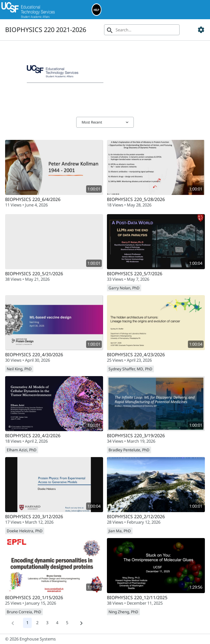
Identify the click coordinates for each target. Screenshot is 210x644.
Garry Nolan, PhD (124, 288)
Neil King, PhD (19, 369)
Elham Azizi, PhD (22, 450)
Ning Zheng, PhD (123, 612)
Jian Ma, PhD (120, 531)
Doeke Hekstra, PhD (25, 531)
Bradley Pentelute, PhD (129, 450)
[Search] (142, 30)
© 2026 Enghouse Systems (30, 639)
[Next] (81, 623)
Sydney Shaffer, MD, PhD (130, 369)
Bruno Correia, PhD (24, 612)
